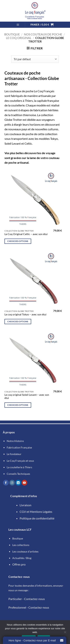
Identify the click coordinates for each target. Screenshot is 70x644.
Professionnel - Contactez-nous (29, 607)
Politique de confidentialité (37, 518)
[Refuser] (65, 633)
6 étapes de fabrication (33, 110)
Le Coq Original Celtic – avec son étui (26, 234)
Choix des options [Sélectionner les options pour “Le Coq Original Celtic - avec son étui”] (18, 241)
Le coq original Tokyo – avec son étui (25, 314)
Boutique (12, 34)
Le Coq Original (19, 38)
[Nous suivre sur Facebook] (6, 483)
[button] (18, 25)
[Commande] (35, 59)
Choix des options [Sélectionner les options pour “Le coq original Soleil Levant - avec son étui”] (18, 405)
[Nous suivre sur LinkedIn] (18, 483)
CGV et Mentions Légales (36, 512)
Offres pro (19, 564)
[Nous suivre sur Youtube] (24, 483)
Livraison (25, 505)
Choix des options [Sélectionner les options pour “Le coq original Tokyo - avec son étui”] (18, 321)
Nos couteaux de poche (43, 34)
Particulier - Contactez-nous (27, 599)
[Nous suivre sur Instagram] (12, 483)
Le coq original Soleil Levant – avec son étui (27, 396)
